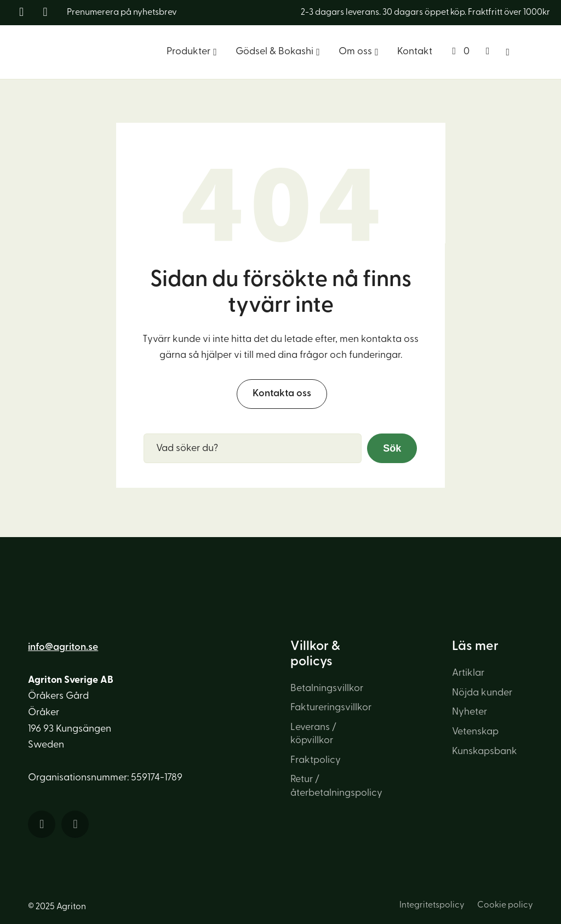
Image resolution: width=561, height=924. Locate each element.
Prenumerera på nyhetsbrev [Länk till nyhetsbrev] (122, 13)
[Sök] (508, 52)
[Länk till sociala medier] (23, 13)
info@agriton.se (63, 648)
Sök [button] (392, 448)
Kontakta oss (282, 394)
